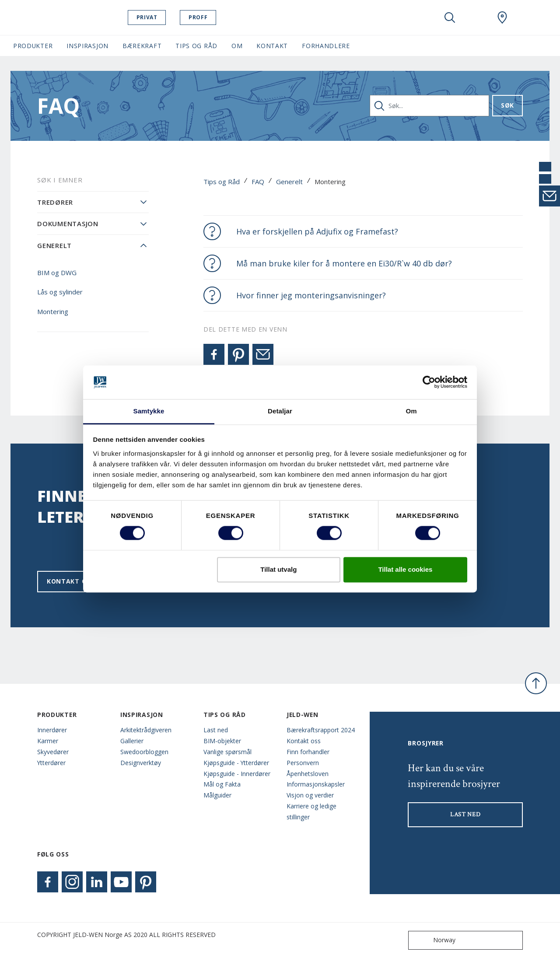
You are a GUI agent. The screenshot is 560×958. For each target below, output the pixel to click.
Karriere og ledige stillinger (311, 811)
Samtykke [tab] (149, 411)
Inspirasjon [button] (87, 46)
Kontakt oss (71, 581)
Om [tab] (411, 411)
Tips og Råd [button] (196, 46)
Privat (150, 17)
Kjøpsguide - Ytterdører (236, 763)
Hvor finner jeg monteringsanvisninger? (311, 295)
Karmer (48, 741)
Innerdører (52, 730)
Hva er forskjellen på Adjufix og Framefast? (317, 231)
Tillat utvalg (278, 569)
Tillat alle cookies (405, 569)
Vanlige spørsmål (227, 752)
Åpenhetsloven (308, 774)
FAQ (258, 182)
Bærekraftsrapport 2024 (321, 730)
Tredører (55, 202)
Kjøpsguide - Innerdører (237, 774)
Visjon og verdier (310, 795)
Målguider (217, 795)
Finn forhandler (308, 752)
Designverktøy (141, 763)
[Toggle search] (450, 17)
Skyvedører (53, 752)
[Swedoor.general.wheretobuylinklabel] (502, 17)
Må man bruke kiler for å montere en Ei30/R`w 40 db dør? (344, 263)
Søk (507, 105)
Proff (201, 17)
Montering (53, 311)
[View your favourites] (476, 17)
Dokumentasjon (68, 224)
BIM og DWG (57, 273)
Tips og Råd (222, 182)
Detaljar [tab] (280, 411)
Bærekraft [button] (142, 46)
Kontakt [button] (272, 46)
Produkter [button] (33, 46)
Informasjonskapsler (316, 784)
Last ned (216, 730)
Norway (434, 940)
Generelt (289, 182)
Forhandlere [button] (326, 46)
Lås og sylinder (60, 292)
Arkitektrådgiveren (146, 730)
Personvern (303, 763)
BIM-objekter (222, 741)
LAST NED (465, 815)
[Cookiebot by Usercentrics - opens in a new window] (429, 382)
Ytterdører (51, 763)
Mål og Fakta (222, 784)
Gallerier (132, 741)
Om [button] (237, 46)
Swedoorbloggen (144, 752)
